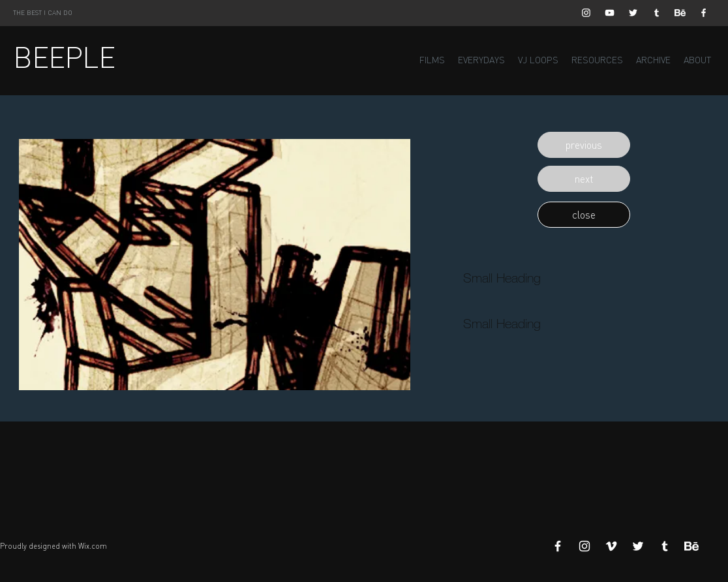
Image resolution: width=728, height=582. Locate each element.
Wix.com (93, 546)
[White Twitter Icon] (633, 13)
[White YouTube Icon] (610, 13)
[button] (584, 145)
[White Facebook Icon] (704, 13)
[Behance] (680, 13)
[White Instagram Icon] (586, 13)
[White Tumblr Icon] (657, 13)
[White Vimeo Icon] (611, 546)
